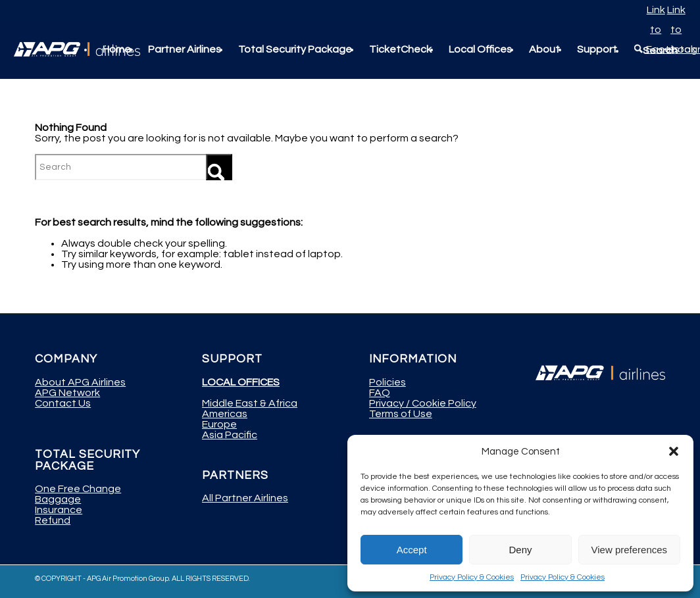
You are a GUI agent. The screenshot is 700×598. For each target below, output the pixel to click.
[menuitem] (117, 49)
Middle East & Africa (250, 403)
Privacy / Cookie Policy (423, 403)
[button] (674, 451)
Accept (412, 550)
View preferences (630, 550)
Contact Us (63, 403)
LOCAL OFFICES (241, 382)
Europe (219, 424)
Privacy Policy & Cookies (472, 577)
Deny (520, 550)
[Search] (134, 167)
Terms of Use (401, 414)
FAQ (380, 393)
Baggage (58, 499)
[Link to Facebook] (656, 10)
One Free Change (78, 489)
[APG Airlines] (77, 49)
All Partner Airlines (245, 498)
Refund (53, 520)
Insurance (59, 510)
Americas (225, 414)
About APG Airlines (80, 382)
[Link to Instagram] (676, 10)
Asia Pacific (230, 435)
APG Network (67, 393)
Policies (387, 382)
